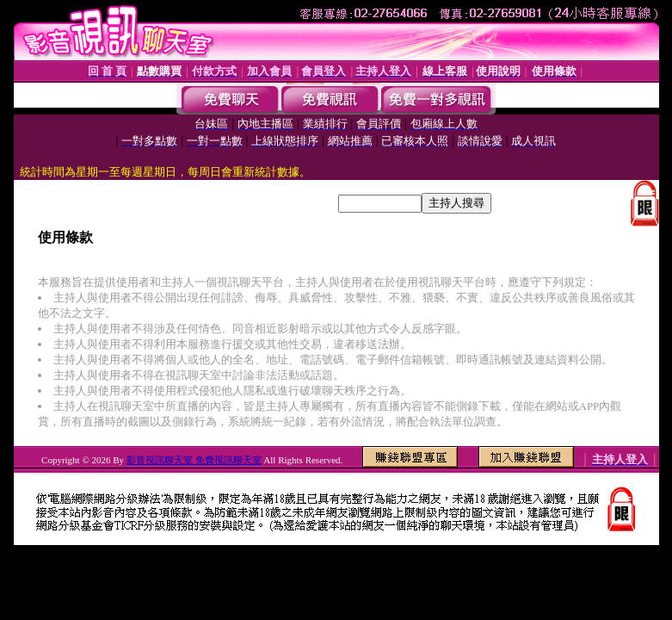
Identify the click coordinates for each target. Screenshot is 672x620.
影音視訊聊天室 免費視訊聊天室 (194, 460)
